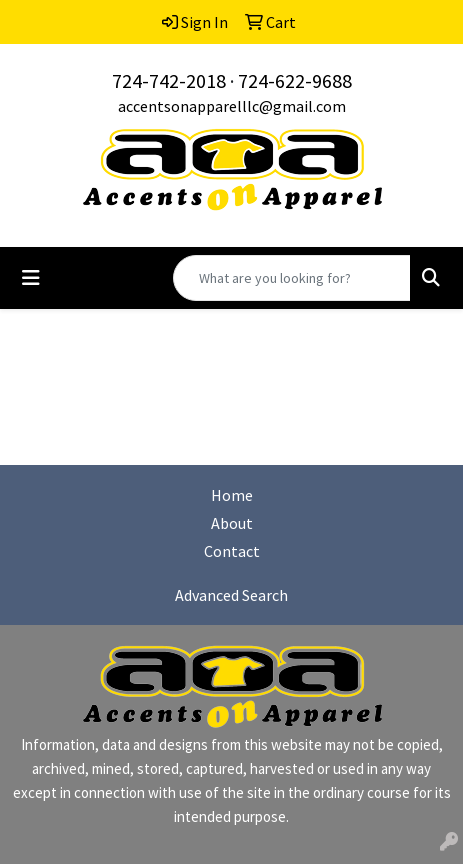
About (232, 523)
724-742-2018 (169, 80)
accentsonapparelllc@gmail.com (232, 106)
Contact (232, 551)
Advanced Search (231, 595)
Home (232, 495)
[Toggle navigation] (31, 278)
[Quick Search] (292, 278)
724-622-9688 (295, 80)
